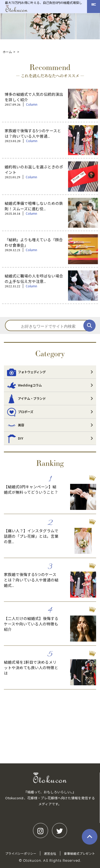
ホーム (7, 52)
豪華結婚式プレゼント (79, 853)
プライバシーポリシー (21, 853)
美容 (16, 425)
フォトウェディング (26, 372)
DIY (15, 438)
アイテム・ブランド (26, 398)
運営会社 (50, 853)
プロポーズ (20, 412)
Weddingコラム (24, 385)
